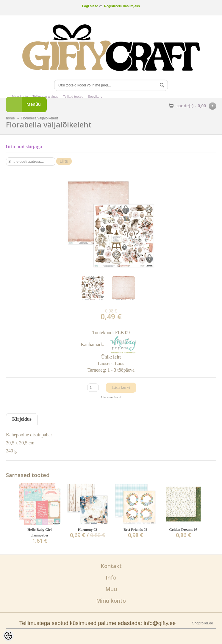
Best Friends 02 (135, 530)
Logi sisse (90, 6)
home (10, 118)
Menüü (34, 104)
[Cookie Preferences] (8, 636)
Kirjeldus (22, 419)
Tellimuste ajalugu (45, 97)
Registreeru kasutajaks (122, 6)
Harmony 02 (87, 530)
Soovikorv (95, 97)
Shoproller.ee (203, 623)
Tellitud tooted (73, 97)
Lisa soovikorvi (111, 397)
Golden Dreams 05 (183, 530)
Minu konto (20, 97)
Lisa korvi (121, 387)
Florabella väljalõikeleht (39, 118)
